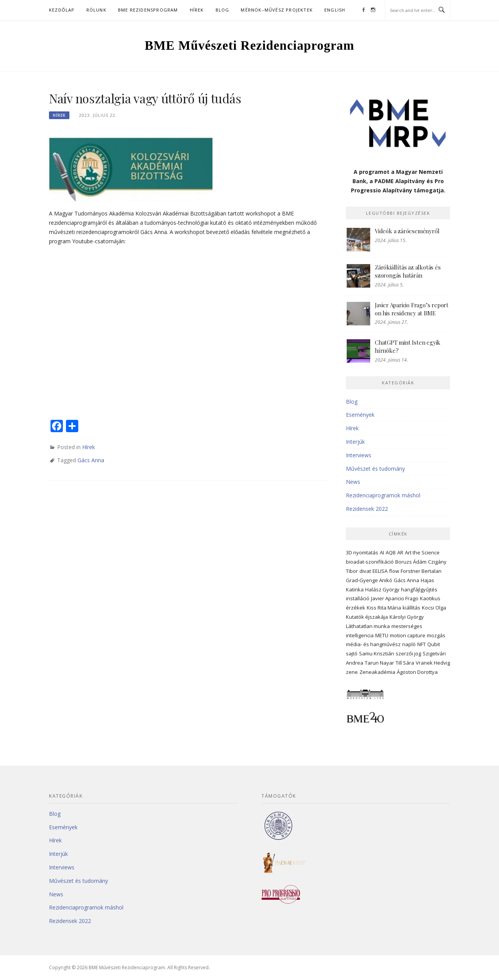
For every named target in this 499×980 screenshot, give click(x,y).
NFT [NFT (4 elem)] (421, 644)
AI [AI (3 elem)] (382, 552)
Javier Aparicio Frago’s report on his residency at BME (412, 309)
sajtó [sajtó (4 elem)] (352, 653)
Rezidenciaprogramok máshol (383, 495)
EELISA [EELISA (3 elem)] (380, 571)
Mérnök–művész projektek (277, 10)
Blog (223, 10)
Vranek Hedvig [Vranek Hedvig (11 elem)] (433, 663)
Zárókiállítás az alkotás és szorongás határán (408, 271)
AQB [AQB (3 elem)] (391, 552)
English (335, 10)
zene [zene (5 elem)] (352, 672)
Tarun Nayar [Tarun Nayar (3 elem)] (379, 663)
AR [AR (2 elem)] (400, 552)
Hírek (197, 10)
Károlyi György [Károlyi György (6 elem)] (407, 617)
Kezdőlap (62, 10)
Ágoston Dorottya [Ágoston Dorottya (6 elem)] (417, 672)
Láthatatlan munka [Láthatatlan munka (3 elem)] (368, 626)
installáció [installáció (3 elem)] (358, 598)
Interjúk (355, 442)
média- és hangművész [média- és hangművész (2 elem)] (373, 644)
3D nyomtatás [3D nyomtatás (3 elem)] (362, 552)
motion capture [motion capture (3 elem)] (408, 635)
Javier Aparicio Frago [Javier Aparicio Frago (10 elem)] (395, 598)
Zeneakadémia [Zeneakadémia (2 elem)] (377, 672)
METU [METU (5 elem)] (382, 635)
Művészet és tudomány (375, 469)
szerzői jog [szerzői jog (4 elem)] (408, 653)
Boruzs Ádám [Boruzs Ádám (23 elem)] (411, 562)
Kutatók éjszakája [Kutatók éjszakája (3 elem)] (367, 617)
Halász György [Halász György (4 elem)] (382, 589)
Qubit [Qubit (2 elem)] (434, 644)
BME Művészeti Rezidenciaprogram (249, 45)
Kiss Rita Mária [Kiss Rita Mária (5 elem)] (384, 608)
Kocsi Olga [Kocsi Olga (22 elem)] (434, 608)
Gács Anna (91, 460)
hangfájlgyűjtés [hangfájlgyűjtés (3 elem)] (419, 589)
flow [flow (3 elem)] (394, 571)
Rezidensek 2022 (367, 509)
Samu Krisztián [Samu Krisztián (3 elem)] (377, 653)
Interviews (359, 455)
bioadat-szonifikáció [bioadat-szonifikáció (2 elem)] (370, 562)
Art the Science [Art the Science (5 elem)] (422, 552)
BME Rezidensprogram (148, 10)
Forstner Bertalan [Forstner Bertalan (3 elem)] (421, 571)
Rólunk (96, 10)
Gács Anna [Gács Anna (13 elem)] (406, 580)
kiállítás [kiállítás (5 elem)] (411, 608)
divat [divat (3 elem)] (365, 571)
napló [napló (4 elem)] (409, 644)
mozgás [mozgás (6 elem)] (436, 635)
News (353, 482)
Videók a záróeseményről (407, 231)
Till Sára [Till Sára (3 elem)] (405, 663)
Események (360, 415)
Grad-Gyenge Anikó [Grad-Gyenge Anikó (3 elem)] (369, 580)
